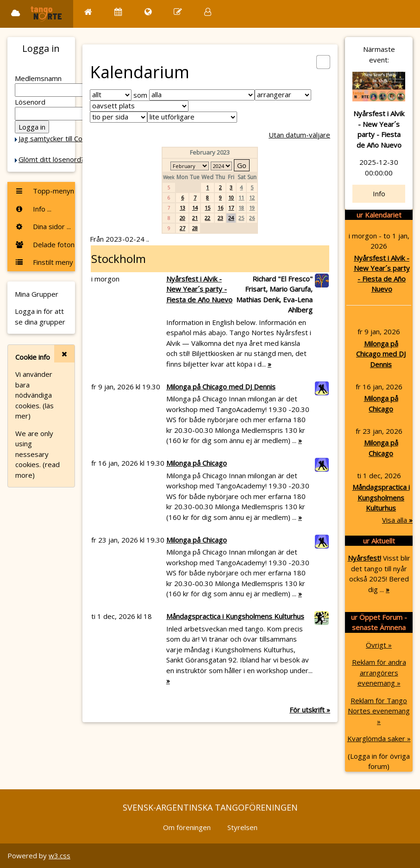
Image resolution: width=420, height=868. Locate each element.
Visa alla (397, 520)
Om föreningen (187, 827)
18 (241, 208)
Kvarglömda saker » (379, 738)
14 (195, 208)
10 (231, 197)
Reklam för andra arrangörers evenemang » (379, 672)
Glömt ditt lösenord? (51, 159)
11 (241, 197)
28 (195, 228)
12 (252, 197)
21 (195, 218)
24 (231, 218)
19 (252, 208)
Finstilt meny (44, 262)
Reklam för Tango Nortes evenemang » (379, 711)
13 (182, 208)
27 (182, 228)
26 (252, 218)
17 (231, 208)
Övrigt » (379, 645)
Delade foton (45, 244)
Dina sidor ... (43, 226)
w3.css (60, 856)
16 (220, 208)
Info (379, 194)
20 (182, 218)
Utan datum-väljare (299, 135)
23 (220, 218)
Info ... (33, 209)
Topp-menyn (44, 191)
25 (241, 218)
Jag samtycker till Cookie (57, 138)
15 (207, 208)
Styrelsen (242, 827)
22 (207, 218)
